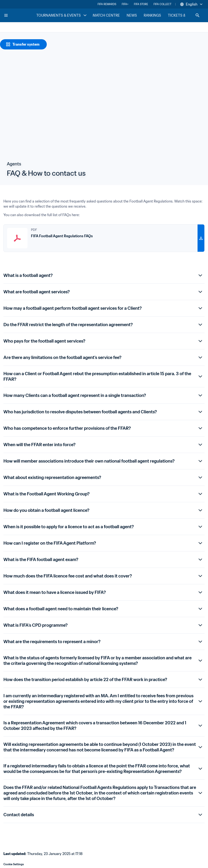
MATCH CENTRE (106, 15)
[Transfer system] (23, 44)
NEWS (132, 15)
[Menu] (6, 15)
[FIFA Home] (20, 15)
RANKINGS (152, 15)
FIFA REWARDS (107, 4)
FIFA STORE (141, 4)
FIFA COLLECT (163, 4)
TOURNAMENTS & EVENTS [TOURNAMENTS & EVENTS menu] (62, 15)
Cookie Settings (14, 864)
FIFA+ (125, 4)
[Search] (198, 15)
